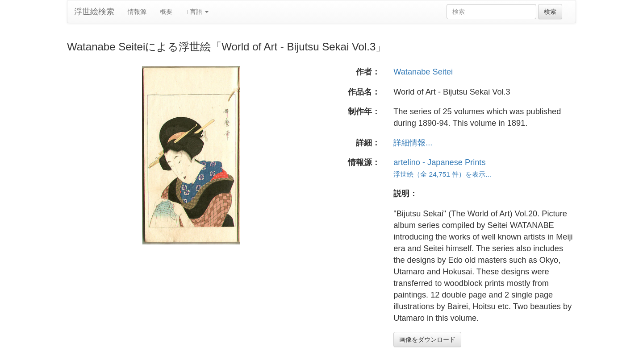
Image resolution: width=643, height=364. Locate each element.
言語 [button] (197, 12)
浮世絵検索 (94, 12)
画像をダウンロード (427, 339)
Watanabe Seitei (423, 72)
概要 (166, 12)
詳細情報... (413, 143)
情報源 (137, 12)
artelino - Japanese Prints (439, 162)
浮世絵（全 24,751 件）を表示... (442, 174)
